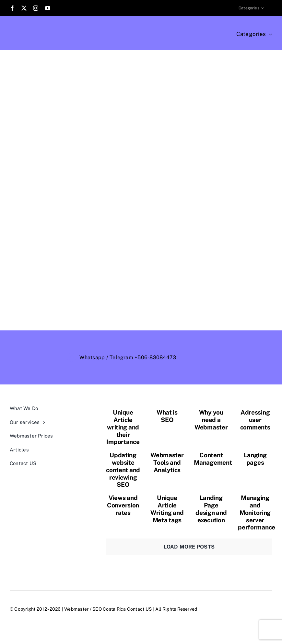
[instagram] (36, 8)
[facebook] (12, 8)
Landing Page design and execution (211, 509)
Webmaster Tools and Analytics (167, 462)
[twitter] (24, 8)
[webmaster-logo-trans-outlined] (233, 352)
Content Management (213, 459)
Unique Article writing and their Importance (123, 427)
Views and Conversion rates (123, 505)
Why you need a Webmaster (211, 420)
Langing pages (255, 459)
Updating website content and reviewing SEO (123, 470)
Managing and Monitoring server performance (257, 512)
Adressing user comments (255, 420)
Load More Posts (189, 547)
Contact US (139, 609)
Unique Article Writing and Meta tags (167, 509)
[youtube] (48, 8)
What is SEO (167, 416)
